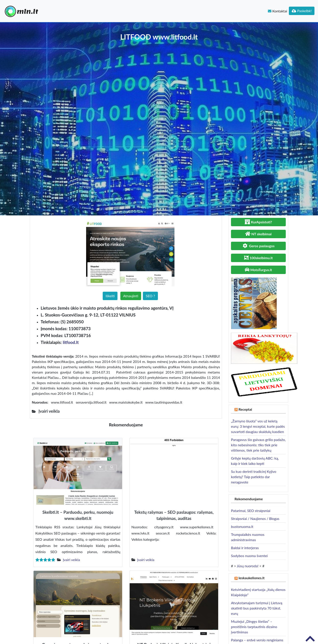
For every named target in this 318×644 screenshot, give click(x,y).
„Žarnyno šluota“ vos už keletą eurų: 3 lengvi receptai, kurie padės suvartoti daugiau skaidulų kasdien (258, 426)
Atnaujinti (131, 296)
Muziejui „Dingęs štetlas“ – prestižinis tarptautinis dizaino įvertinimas (254, 627)
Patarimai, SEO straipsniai (251, 511)
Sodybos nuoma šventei (249, 556)
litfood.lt (71, 342)
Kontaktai (277, 11)
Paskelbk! (302, 11)
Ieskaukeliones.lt (252, 578)
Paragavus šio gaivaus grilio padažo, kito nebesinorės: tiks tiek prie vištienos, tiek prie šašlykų (258, 445)
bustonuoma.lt (242, 526)
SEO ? (150, 296)
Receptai (245, 409)
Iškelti (110, 296)
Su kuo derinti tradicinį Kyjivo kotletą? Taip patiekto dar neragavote (254, 477)
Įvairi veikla (71, 560)
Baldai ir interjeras (245, 548)
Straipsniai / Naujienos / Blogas (255, 518)
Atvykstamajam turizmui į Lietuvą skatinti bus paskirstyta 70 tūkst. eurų (257, 608)
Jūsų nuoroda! (248, 566)
